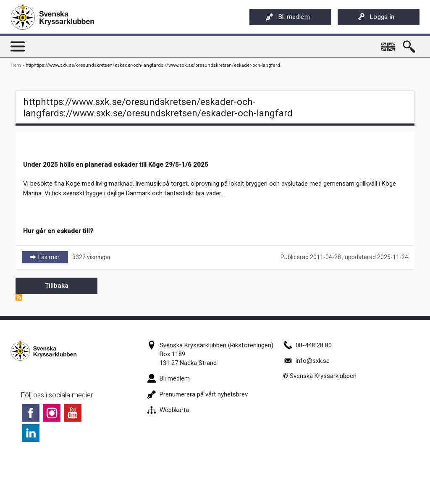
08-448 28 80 (307, 345)
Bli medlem (288, 17)
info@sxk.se (306, 361)
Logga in (376, 17)
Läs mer (53, 257)
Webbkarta (168, 410)
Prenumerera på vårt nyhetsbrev (197, 394)
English (389, 44)
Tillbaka (57, 286)
